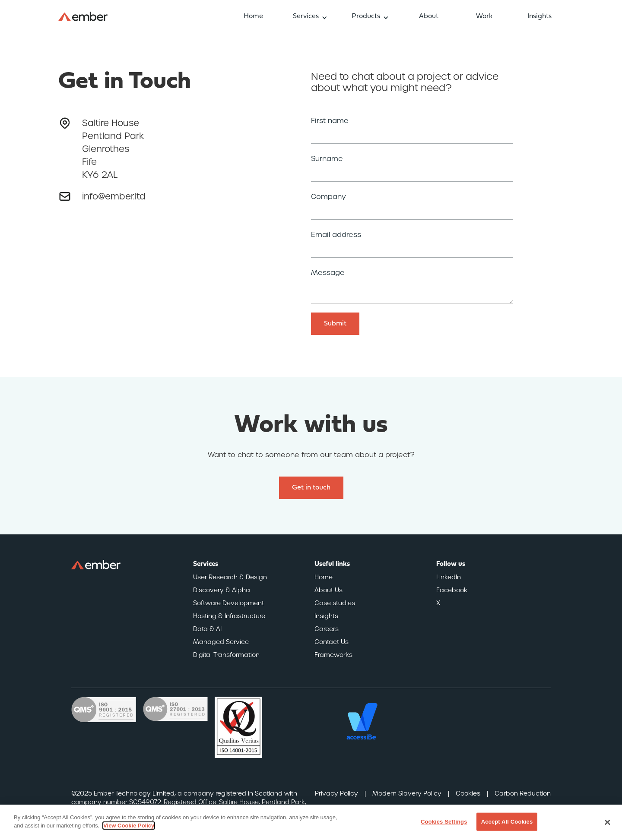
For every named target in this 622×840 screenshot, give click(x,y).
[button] (310, 16)
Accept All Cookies (507, 822)
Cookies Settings (444, 822)
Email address (336, 235)
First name (330, 121)
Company (328, 197)
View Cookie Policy (129, 826)
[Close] (608, 822)
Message (328, 273)
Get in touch (311, 488)
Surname (327, 159)
